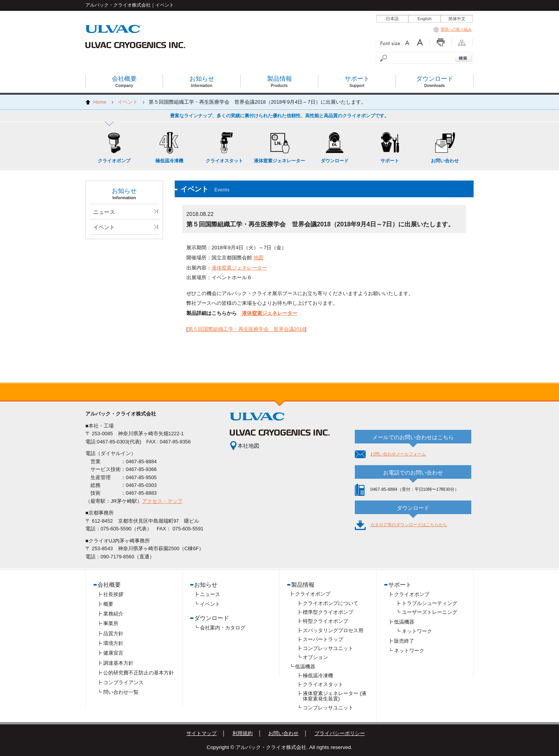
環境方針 (113, 643)
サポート (400, 585)
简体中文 (457, 19)
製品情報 (303, 585)
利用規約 (243, 733)
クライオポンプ (313, 594)
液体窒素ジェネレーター (239, 268)
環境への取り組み (453, 29)
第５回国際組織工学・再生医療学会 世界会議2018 (247, 329)
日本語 (392, 19)
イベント (128, 102)
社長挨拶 (113, 594)
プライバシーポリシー (340, 733)
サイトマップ (201, 733)
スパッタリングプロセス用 (333, 630)
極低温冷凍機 (318, 675)
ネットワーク (417, 631)
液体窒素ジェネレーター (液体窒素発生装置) (335, 696)
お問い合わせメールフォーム (398, 454)
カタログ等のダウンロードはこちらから (409, 525)
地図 (259, 258)
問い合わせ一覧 (121, 692)
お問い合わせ (283, 733)
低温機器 (305, 666)
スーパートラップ (323, 639)
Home (100, 102)
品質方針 (113, 633)
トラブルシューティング (430, 603)
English (424, 19)
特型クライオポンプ (326, 621)
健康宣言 (113, 653)
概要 (108, 604)
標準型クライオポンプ (328, 612)
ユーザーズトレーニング (430, 612)
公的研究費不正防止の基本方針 (139, 673)
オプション (315, 657)
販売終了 (404, 641)
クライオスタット (323, 684)
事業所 (111, 623)
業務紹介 (113, 614)
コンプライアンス (123, 682)
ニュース (104, 212)
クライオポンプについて (331, 603)
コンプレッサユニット (328, 648)
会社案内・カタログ (223, 628)
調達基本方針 (118, 663)
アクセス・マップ (162, 501)
